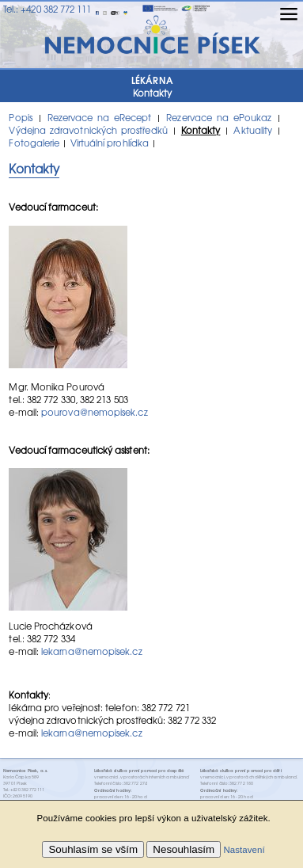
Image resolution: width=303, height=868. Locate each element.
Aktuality (253, 130)
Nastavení (244, 850)
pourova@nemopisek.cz (95, 412)
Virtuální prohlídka (110, 143)
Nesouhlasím (184, 849)
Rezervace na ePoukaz (219, 117)
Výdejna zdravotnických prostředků (88, 130)
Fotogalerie (34, 143)
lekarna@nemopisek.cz (92, 651)
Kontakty (201, 130)
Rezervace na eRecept (100, 117)
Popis (20, 117)
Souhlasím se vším (93, 849)
